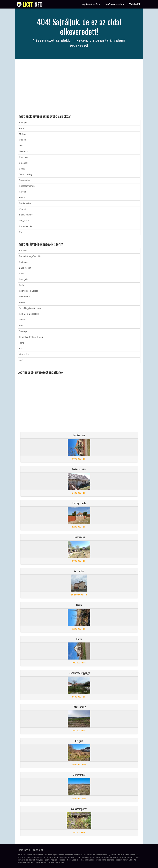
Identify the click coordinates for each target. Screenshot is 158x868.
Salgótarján (24, 180)
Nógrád (23, 320)
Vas (21, 348)
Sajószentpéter (26, 215)
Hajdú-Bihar (25, 297)
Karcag (22, 192)
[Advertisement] (79, 87)
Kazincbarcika (26, 226)
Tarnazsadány (26, 174)
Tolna (22, 343)
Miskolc (23, 134)
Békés (22, 169)
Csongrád (24, 279)
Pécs (21, 128)
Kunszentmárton (27, 186)
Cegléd (22, 140)
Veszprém (24, 354)
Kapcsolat (37, 850)
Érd (21, 232)
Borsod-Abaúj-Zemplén (30, 256)
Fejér (21, 285)
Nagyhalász (25, 221)
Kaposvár (24, 157)
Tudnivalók (135, 4)
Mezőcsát (24, 151)
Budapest (24, 123)
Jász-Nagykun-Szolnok (30, 308)
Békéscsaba (25, 203)
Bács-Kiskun (25, 268)
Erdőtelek (24, 163)
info (33, 4)
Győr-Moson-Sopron (29, 291)
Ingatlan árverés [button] (91, 4)
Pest (21, 325)
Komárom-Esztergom (29, 314)
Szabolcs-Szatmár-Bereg (31, 337)
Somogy (23, 331)
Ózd (21, 146)
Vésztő (22, 209)
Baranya (23, 251)
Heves (22, 198)
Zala (21, 360)
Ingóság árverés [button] (115, 4)
